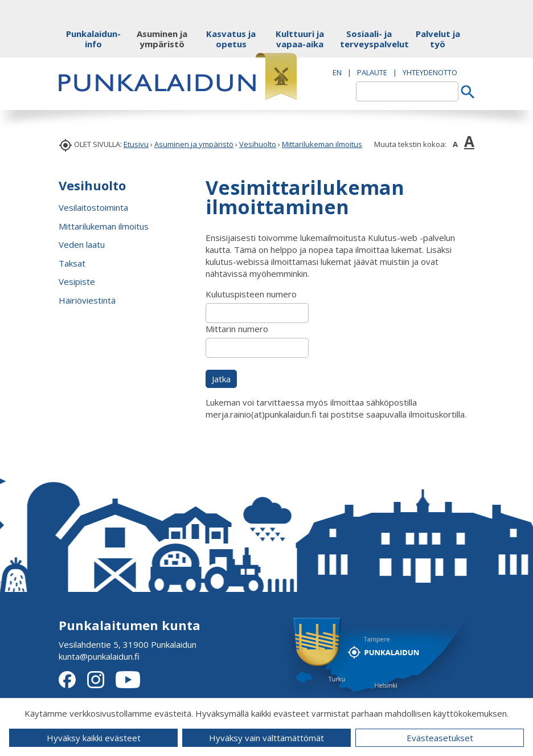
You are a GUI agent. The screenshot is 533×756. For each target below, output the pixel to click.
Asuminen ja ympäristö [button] (162, 39)
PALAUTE (372, 72)
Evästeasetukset (440, 738)
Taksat (72, 263)
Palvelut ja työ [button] (438, 39)
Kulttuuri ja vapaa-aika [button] (300, 39)
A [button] (455, 144)
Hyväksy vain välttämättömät (266, 738)
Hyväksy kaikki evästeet (94, 738)
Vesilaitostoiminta (93, 207)
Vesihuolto (258, 144)
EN (337, 72)
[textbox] (407, 91)
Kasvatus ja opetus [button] (231, 39)
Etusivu (136, 144)
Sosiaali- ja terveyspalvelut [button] (369, 39)
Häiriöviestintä (87, 300)
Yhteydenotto (430, 72)
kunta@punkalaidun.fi (99, 656)
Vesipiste (77, 281)
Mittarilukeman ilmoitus (322, 144)
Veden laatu (82, 244)
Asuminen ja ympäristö (194, 144)
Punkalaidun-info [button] (93, 39)
